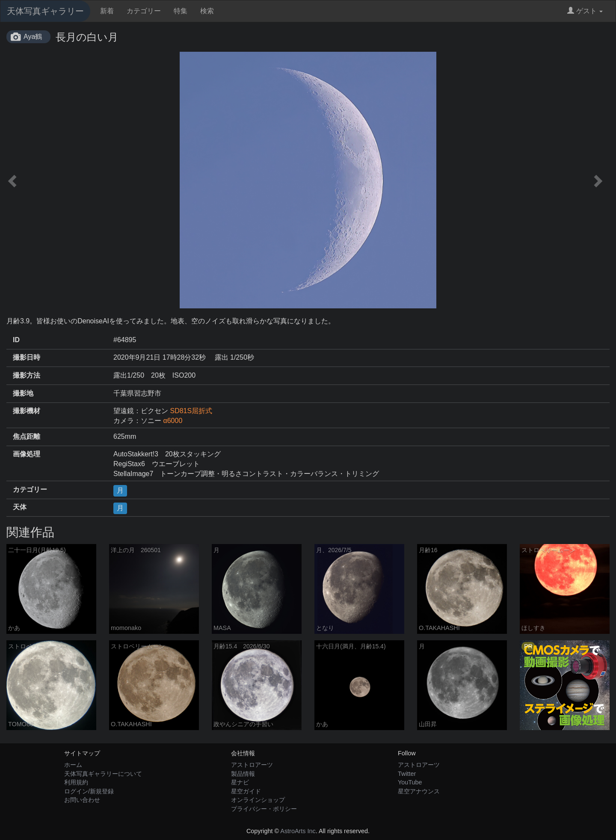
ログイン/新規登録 (89, 791)
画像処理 (27, 454)
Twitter (407, 774)
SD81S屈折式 (191, 411)
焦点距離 (27, 436)
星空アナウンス (419, 791)
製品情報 (243, 774)
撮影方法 (27, 375)
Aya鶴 (33, 37)
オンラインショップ (258, 800)
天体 (20, 507)
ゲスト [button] (585, 11)
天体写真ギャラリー (45, 11)
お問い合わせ (82, 800)
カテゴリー (144, 11)
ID (16, 340)
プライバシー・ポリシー (264, 809)
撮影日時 (27, 357)
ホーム (73, 765)
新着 (107, 11)
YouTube (410, 782)
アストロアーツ (252, 765)
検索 (207, 11)
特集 (181, 11)
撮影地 (23, 393)
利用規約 (76, 782)
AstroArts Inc (298, 831)
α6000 (173, 421)
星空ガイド (246, 791)
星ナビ (240, 782)
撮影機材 (27, 411)
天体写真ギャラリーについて (103, 774)
